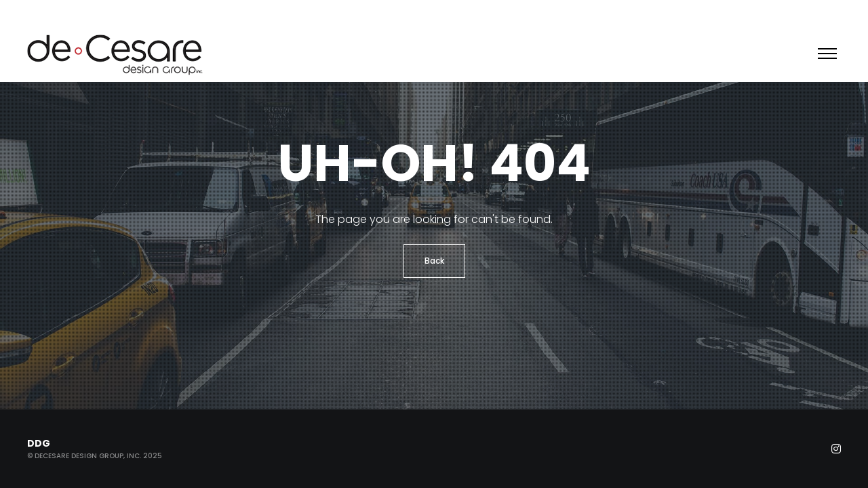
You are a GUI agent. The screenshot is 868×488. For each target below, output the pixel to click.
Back (434, 261)
